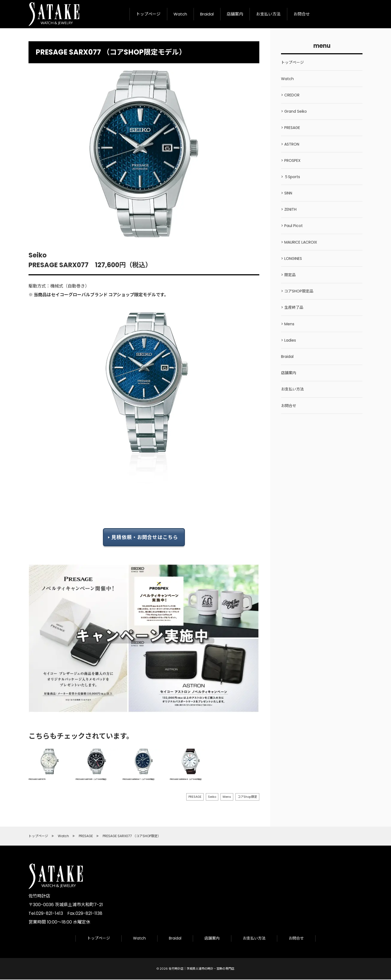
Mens (227, 797)
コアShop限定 (247, 797)
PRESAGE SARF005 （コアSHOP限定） (92, 779)
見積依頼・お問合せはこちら (145, 537)
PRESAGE (195, 797)
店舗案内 (235, 14)
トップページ (148, 14)
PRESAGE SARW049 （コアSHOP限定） (186, 779)
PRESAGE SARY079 (37, 779)
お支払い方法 (268, 14)
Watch (180, 14)
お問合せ (302, 14)
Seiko (212, 797)
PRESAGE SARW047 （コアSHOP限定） (139, 779)
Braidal (207, 14)
